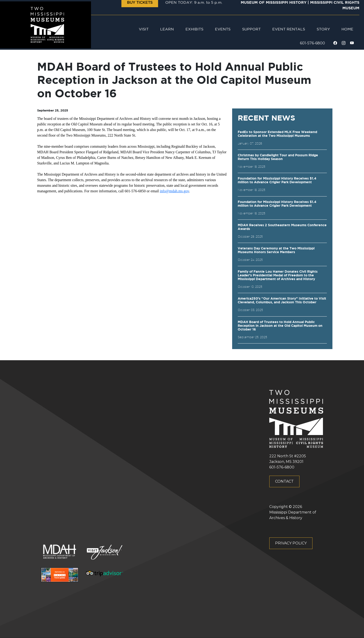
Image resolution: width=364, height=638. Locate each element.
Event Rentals (289, 29)
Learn (167, 29)
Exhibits (194, 29)
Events (223, 29)
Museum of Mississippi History (274, 3)
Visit (144, 29)
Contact (284, 481)
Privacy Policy (291, 543)
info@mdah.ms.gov (174, 191)
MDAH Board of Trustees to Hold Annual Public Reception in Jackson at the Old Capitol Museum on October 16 (280, 326)
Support (251, 29)
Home (347, 29)
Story (323, 29)
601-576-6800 (312, 43)
